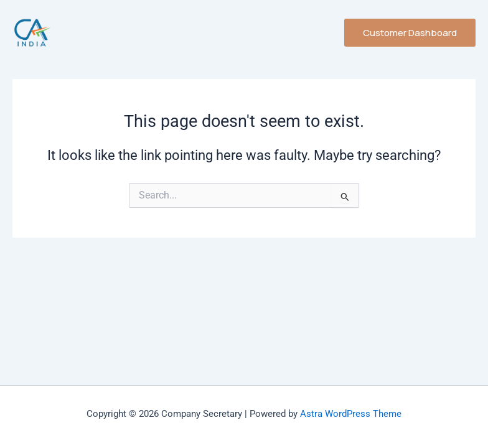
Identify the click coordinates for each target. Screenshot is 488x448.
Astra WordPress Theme (351, 414)
